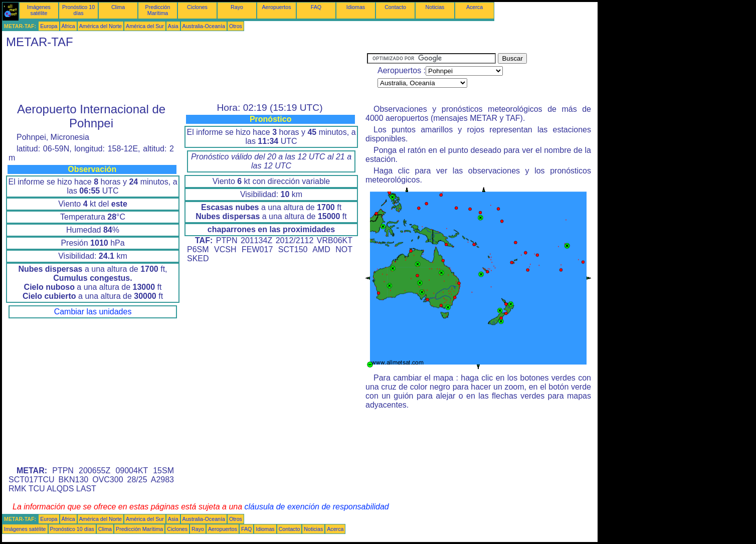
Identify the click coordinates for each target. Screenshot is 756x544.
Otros (236, 26)
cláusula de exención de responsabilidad (317, 507)
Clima (118, 7)
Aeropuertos (276, 7)
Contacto (395, 7)
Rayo (237, 7)
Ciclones (197, 7)
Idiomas (356, 7)
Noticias (435, 7)
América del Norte (101, 26)
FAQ (316, 7)
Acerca (475, 7)
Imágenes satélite (39, 10)
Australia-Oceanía (204, 26)
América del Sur (145, 26)
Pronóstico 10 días (78, 10)
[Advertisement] (184, 76)
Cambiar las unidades (93, 312)
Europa (49, 26)
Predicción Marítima (158, 10)
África (68, 26)
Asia (173, 26)
